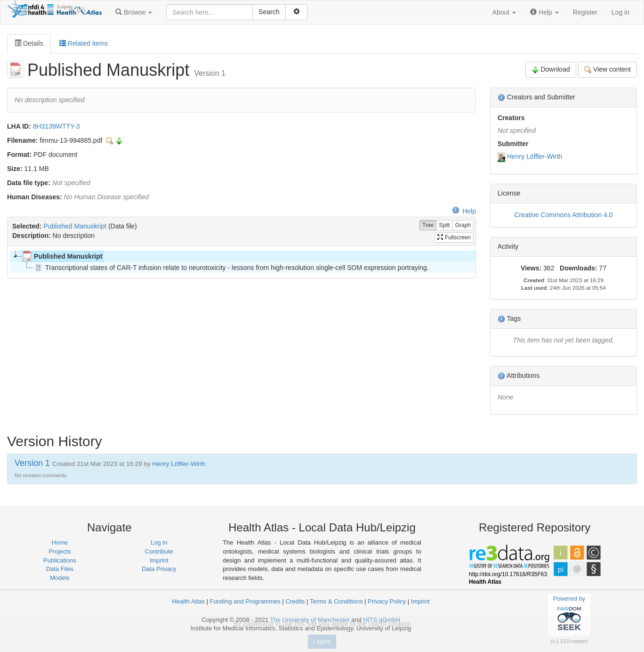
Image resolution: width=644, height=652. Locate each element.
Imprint (159, 560)
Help (464, 211)
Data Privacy (159, 569)
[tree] (241, 262)
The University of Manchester (310, 620)
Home (60, 542)
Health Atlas (188, 601)
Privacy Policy (387, 601)
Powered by (569, 614)
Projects (60, 551)
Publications (60, 560)
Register (585, 12)
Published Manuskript (75, 226)
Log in (620, 12)
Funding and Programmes (245, 601)
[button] (134, 12)
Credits (295, 601)
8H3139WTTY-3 (56, 126)
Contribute (159, 551)
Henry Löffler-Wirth (535, 156)
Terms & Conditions (336, 601)
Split (444, 225)
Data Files (60, 569)
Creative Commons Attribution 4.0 (563, 215)
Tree (428, 225)
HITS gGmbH (382, 620)
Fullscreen (454, 237)
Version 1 (33, 463)
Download (551, 69)
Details (29, 43)
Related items (84, 43)
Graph (463, 225)
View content (608, 69)
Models (60, 578)
